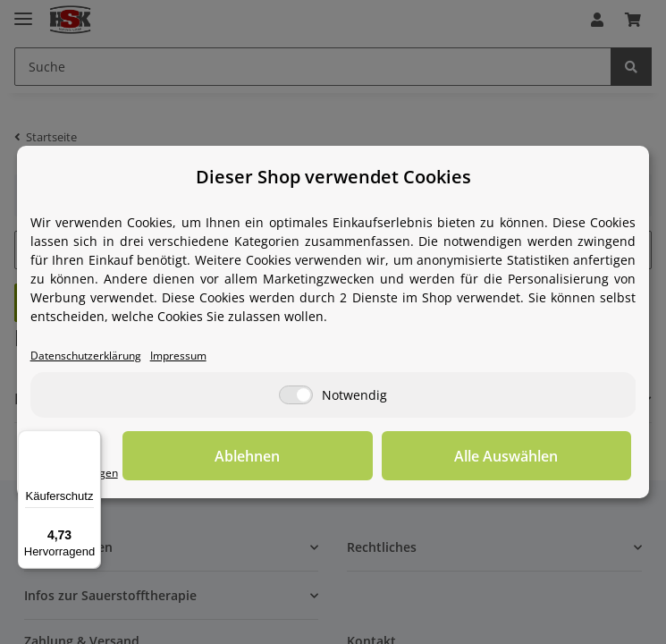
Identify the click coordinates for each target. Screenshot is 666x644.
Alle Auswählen (542, 456)
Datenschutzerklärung (89, 355)
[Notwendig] (296, 396)
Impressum (188, 355)
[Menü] (90, 441)
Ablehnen (354, 456)
